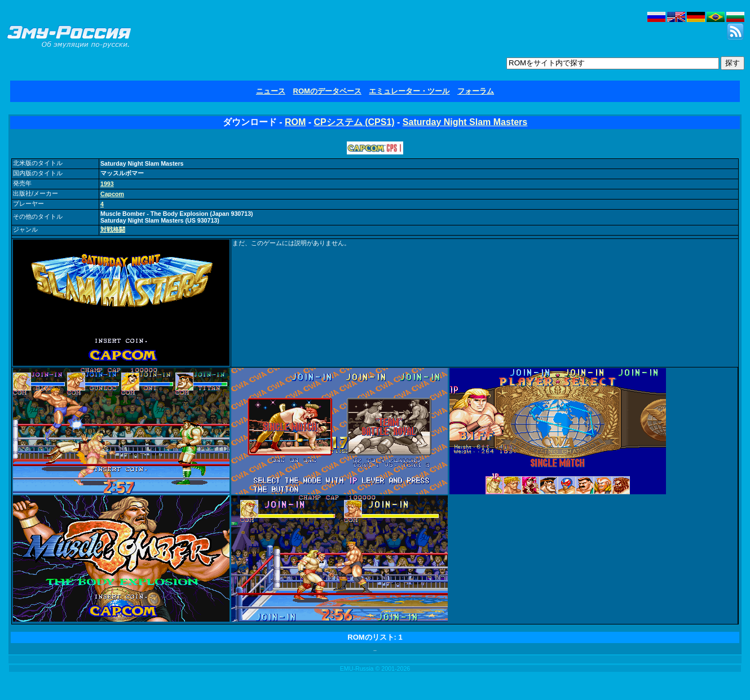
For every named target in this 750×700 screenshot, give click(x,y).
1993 (107, 184)
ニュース (271, 91)
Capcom (112, 194)
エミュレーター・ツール (409, 91)
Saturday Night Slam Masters (465, 122)
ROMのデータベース (327, 91)
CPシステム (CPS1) (354, 122)
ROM (295, 122)
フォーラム (476, 91)
